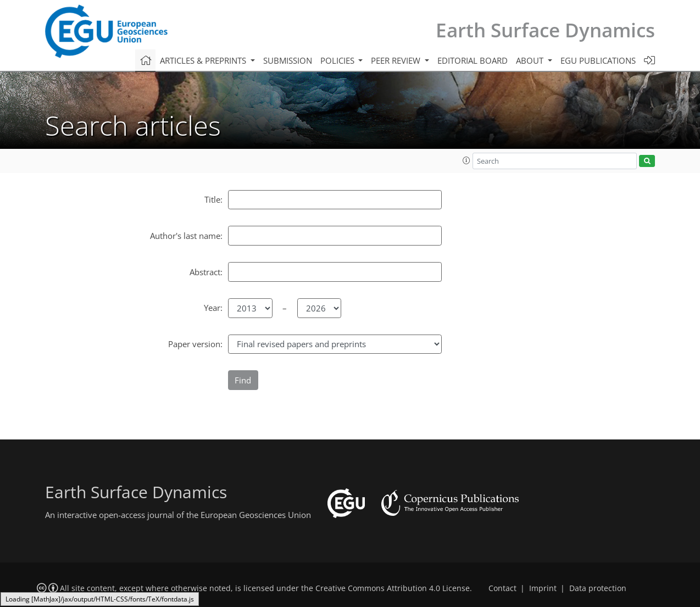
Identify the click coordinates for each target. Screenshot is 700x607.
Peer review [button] (397, 60)
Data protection (598, 588)
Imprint (543, 588)
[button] (466, 160)
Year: (213, 308)
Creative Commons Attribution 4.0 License (393, 588)
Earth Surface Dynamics (545, 30)
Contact (502, 588)
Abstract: (206, 272)
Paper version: (195, 344)
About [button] (531, 60)
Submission (288, 60)
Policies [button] (338, 60)
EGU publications (598, 60)
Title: (213, 199)
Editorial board (473, 60)
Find (243, 380)
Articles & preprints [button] (204, 60)
